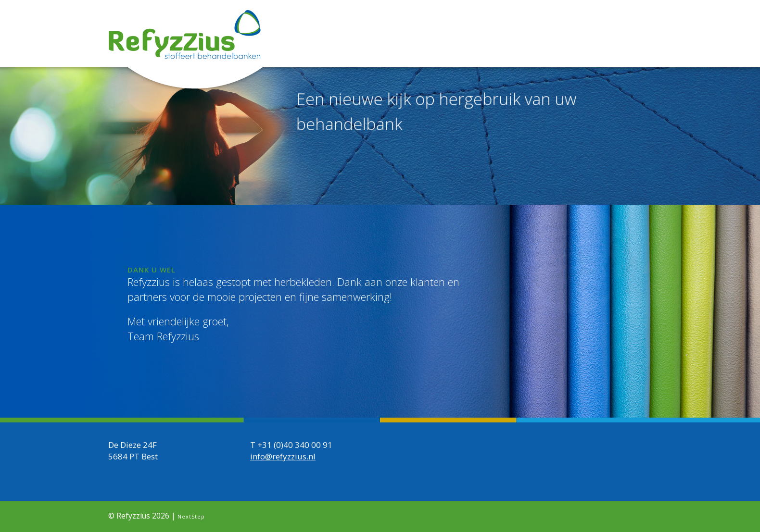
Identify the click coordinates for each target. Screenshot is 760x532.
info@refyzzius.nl (283, 456)
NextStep (191, 516)
